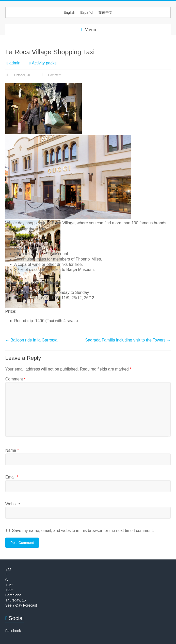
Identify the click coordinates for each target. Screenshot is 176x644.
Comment (15, 379)
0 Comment (51, 75)
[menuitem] (69, 12)
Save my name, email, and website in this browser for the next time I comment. (83, 531)
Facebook (13, 631)
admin (15, 63)
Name (12, 450)
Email (12, 477)
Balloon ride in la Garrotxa (31, 340)
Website (13, 504)
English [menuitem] (69, 12)
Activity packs (44, 63)
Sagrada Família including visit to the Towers (128, 340)
